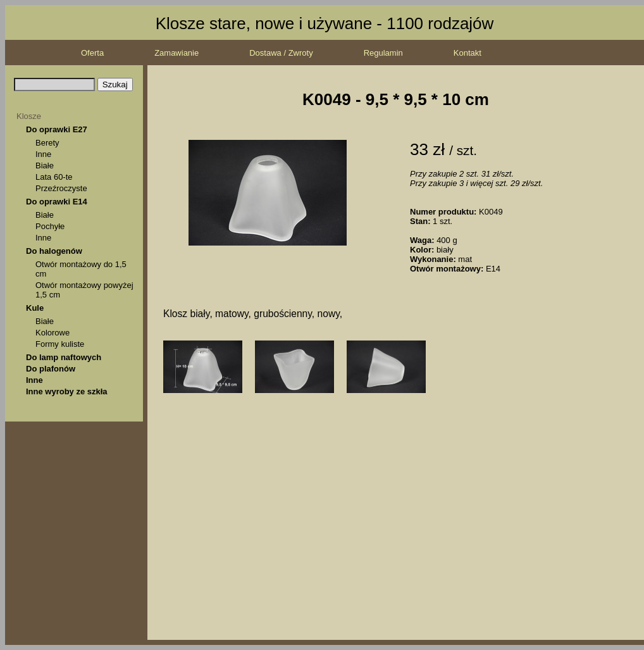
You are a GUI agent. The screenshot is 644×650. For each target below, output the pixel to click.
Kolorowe (53, 333)
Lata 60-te (54, 177)
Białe (45, 166)
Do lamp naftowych (64, 357)
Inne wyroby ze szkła (67, 391)
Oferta (92, 53)
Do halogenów (54, 251)
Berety (47, 143)
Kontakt (468, 53)
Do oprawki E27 (57, 129)
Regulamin (383, 53)
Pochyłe (50, 226)
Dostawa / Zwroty (281, 53)
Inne (43, 154)
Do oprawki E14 (57, 202)
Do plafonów (51, 369)
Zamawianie (176, 53)
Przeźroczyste (61, 188)
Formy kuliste (60, 344)
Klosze (29, 116)
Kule (35, 308)
